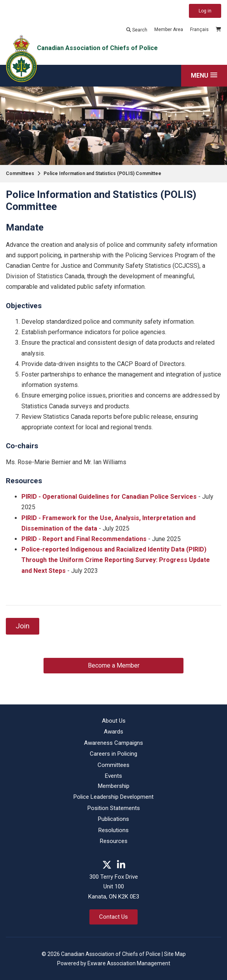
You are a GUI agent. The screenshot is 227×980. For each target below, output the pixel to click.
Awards (113, 732)
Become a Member (114, 665)
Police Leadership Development (113, 797)
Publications (113, 819)
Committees (20, 173)
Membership (114, 786)
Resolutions (113, 830)
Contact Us (113, 917)
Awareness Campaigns (113, 743)
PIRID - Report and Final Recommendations (84, 539)
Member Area (169, 29)
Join (23, 626)
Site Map (175, 954)
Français (199, 29)
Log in (205, 11)
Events (113, 776)
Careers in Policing (113, 754)
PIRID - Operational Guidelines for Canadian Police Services (109, 497)
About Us (114, 721)
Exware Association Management (129, 963)
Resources (114, 841)
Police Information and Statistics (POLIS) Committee (102, 173)
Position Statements (114, 808)
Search (137, 30)
